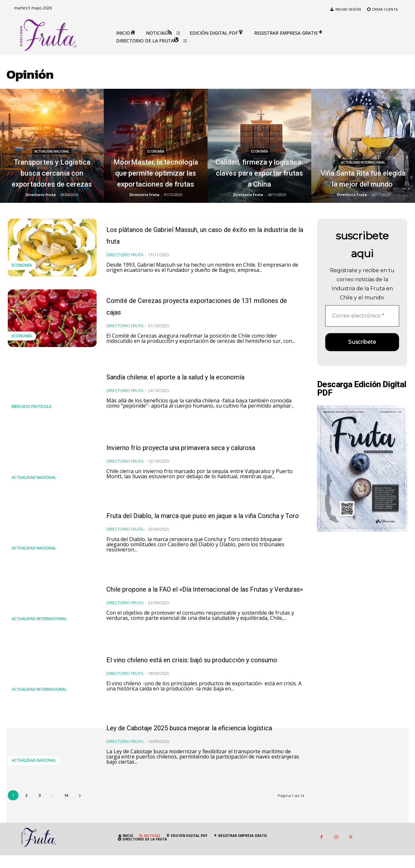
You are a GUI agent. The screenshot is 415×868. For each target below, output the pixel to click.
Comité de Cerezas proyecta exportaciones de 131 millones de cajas (194, 311)
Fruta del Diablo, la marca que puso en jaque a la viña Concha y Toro (198, 523)
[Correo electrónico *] (362, 316)
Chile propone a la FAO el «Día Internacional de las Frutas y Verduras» (183, 598)
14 (66, 808)
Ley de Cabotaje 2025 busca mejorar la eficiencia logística (201, 739)
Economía (156, 129)
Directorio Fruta (125, 263)
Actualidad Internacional (363, 151)
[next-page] (80, 808)
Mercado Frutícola (32, 415)
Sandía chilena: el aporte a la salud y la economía (201, 384)
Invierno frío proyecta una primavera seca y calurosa (199, 455)
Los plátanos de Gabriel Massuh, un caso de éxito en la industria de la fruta (199, 236)
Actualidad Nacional (52, 129)
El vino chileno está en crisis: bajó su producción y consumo (200, 671)
